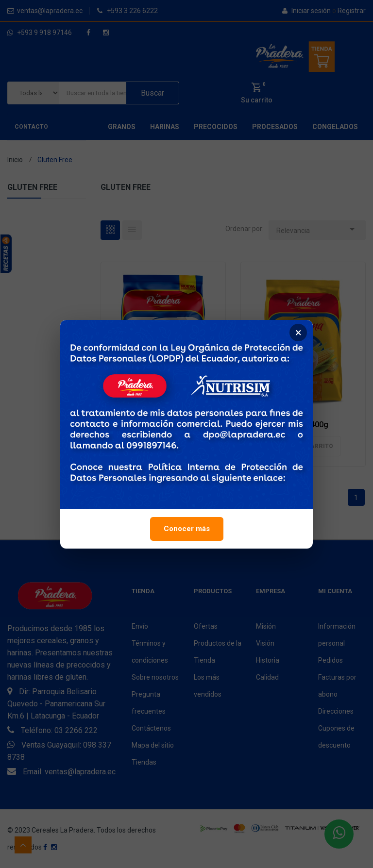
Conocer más (187, 531)
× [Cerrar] (298, 334)
